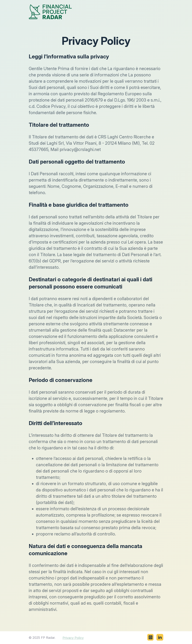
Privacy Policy (73, 638)
